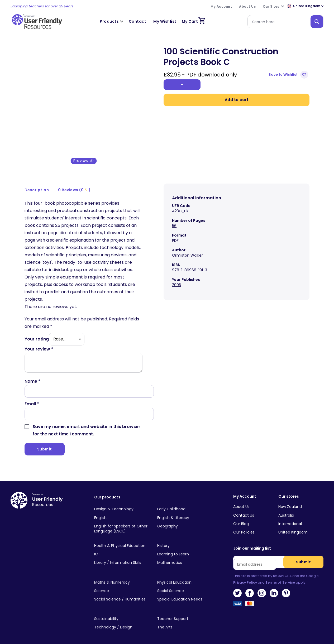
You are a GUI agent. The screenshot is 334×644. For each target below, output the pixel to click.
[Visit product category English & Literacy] (185, 512)
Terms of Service (280, 577)
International (290, 518)
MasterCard (250, 599)
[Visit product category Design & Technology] (122, 504)
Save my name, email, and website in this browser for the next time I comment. (86, 424)
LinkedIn (274, 588)
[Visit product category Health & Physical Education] (122, 540)
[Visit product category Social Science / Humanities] (122, 594)
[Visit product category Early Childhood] (185, 504)
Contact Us (244, 510)
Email (32, 398)
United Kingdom (293, 526)
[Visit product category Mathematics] (185, 557)
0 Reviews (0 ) (74, 184)
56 (174, 220)
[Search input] (280, 22)
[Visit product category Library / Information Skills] (122, 557)
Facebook (250, 588)
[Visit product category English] (122, 512)
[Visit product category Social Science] (185, 585)
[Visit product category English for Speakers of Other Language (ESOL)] (122, 523)
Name (32, 375)
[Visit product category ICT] (122, 549)
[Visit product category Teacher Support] (185, 613)
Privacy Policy (245, 577)
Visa (237, 599)
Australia (286, 510)
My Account (245, 491)
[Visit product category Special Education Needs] (185, 594)
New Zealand (290, 501)
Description (37, 184)
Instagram (262, 588)
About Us (241, 501)
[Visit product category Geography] (185, 521)
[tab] (37, 184)
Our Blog (241, 518)
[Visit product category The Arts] (185, 622)
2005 (176, 279)
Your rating (37, 333)
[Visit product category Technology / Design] (122, 622)
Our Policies (244, 526)
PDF (175, 235)
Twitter (237, 588)
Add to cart (237, 100)
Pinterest (286, 588)
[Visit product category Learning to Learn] (185, 549)
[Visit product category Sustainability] (122, 613)
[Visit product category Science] (122, 585)
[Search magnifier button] (317, 22)
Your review (39, 343)
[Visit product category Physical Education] (185, 577)
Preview (83, 155)
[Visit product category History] (185, 540)
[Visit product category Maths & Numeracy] (122, 577)
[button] (289, 75)
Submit (303, 556)
